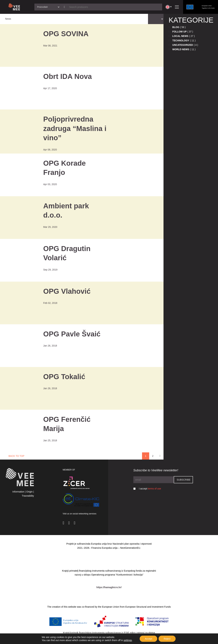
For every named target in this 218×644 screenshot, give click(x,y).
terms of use (154, 489)
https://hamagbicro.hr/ (109, 587)
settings (128, 640)
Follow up (180, 32)
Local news (180, 36)
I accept (150, 489)
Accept (148, 639)
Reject (167, 639)
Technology (181, 40)
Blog (176, 27)
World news (181, 49)
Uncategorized (183, 45)
